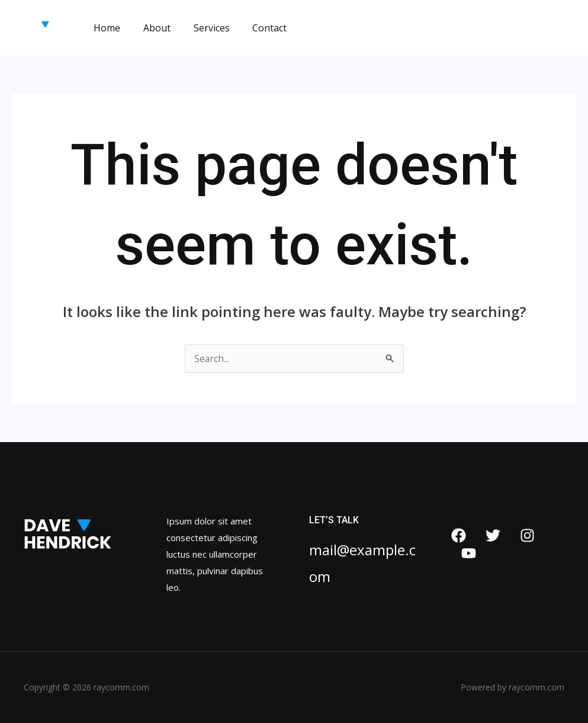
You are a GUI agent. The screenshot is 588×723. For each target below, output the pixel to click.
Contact (256, 28)
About (151, 28)
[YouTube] (469, 553)
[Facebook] (459, 535)
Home (105, 28)
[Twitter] (493, 535)
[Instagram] (527, 535)
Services (202, 28)
